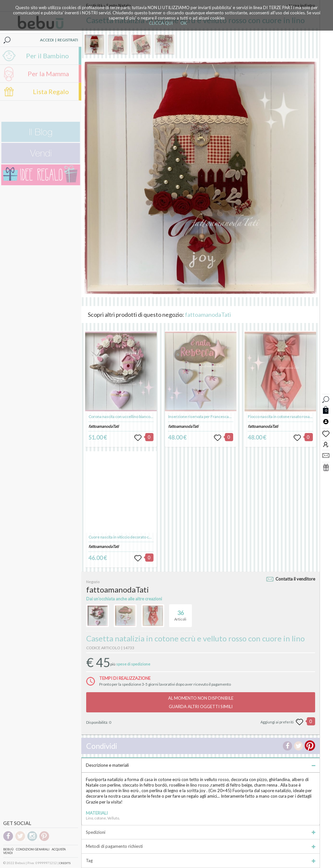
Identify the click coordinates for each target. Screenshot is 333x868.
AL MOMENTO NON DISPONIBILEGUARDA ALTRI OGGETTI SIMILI (201, 702)
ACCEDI (47, 40)
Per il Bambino (47, 56)
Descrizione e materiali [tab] (201, 765)
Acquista (59, 849)
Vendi (8, 853)
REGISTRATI (68, 40)
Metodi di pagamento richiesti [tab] (201, 846)
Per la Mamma (48, 74)
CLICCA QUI (161, 23)
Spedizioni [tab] (201, 832)
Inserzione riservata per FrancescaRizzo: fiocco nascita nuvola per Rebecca (233, 417)
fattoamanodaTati (208, 315)
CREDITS (65, 863)
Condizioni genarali (33, 849)
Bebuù (8, 849)
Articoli (180, 613)
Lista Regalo (51, 91)
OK (184, 23)
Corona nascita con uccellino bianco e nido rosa (129, 417)
